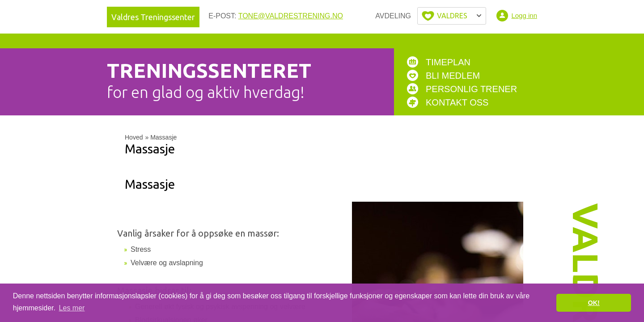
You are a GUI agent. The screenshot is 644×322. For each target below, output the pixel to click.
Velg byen (452, 16)
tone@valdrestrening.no (291, 16)
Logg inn (524, 15)
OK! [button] (593, 303)
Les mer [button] (72, 308)
